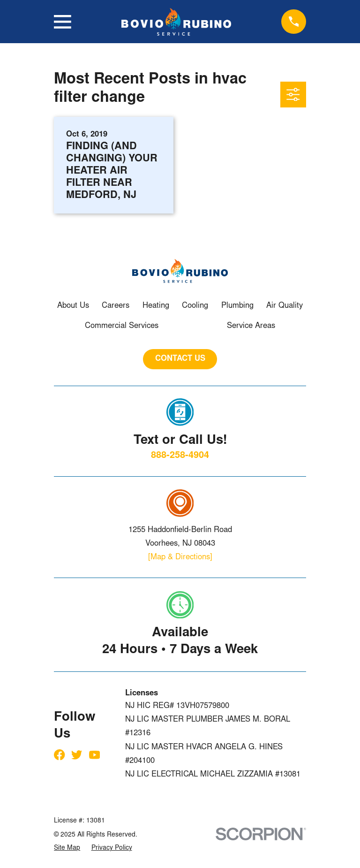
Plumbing (237, 306)
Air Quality (285, 306)
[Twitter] (77, 755)
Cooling (195, 306)
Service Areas (251, 326)
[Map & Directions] (180, 558)
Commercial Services (122, 326)
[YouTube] (94, 755)
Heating (156, 306)
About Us (73, 306)
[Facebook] (59, 755)
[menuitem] (67, 848)
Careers (116, 306)
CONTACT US (180, 359)
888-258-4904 (180, 456)
